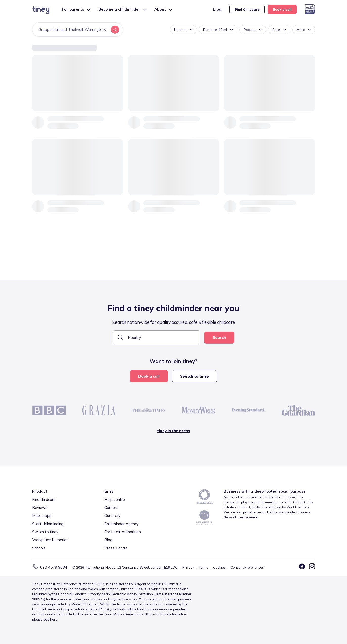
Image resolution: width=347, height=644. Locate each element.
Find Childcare (247, 9)
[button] (105, 30)
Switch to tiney (194, 376)
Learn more (248, 517)
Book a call (282, 9)
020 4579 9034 (54, 567)
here (54, 619)
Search (219, 338)
